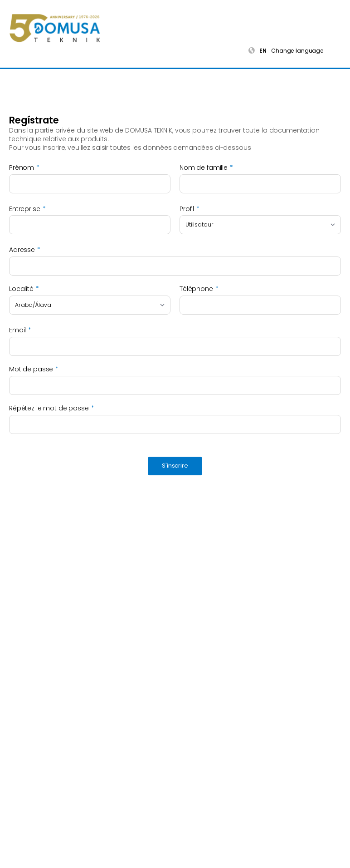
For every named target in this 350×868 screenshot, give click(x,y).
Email (17, 330)
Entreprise (25, 209)
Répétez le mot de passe (49, 408)
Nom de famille (204, 168)
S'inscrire (175, 466)
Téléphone (196, 289)
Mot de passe (31, 369)
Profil (187, 209)
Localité (21, 289)
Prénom (22, 168)
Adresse (22, 250)
